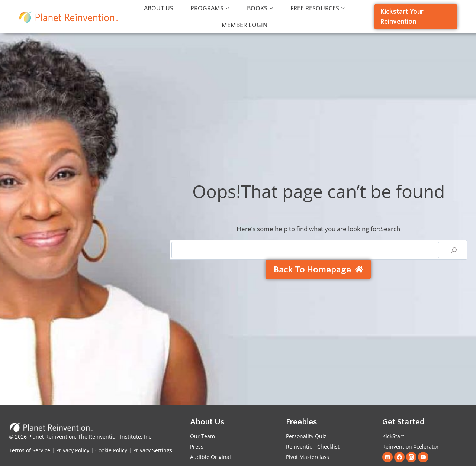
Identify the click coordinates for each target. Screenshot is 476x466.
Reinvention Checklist (313, 446)
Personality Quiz (306, 436)
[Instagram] (411, 457)
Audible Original (210, 457)
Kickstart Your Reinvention (402, 17)
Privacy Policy (72, 450)
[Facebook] (399, 457)
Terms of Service (30, 450)
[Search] (454, 250)
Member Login (245, 25)
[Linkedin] (387, 457)
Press (197, 446)
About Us (159, 8)
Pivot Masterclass (308, 457)
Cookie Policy (111, 450)
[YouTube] (423, 457)
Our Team (202, 436)
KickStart (393, 436)
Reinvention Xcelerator (411, 446)
